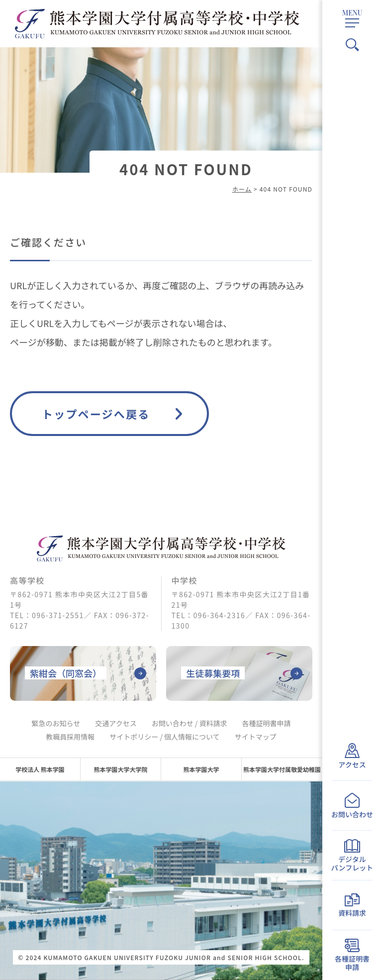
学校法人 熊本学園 (40, 769)
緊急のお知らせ (56, 723)
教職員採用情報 (70, 737)
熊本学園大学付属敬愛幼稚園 (282, 769)
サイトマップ (256, 737)
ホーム (242, 189)
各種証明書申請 (266, 723)
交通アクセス (116, 723)
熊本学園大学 (201, 769)
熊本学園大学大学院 (120, 769)
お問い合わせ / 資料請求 (190, 723)
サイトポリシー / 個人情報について (164, 737)
